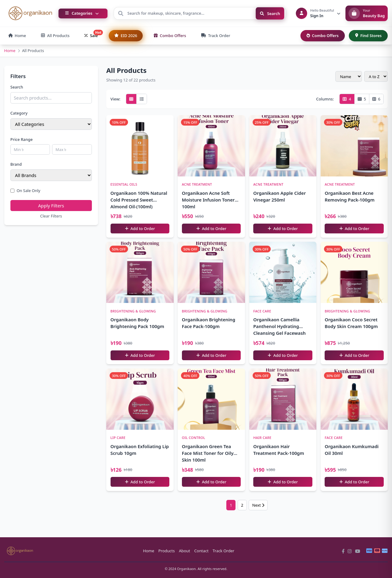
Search (270, 13)
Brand (16, 164)
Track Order (223, 551)
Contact (201, 551)
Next (258, 505)
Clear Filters (51, 216)
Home (10, 51)
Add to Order (140, 229)
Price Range (22, 139)
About (185, 551)
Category (19, 113)
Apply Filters (51, 206)
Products (167, 551)
